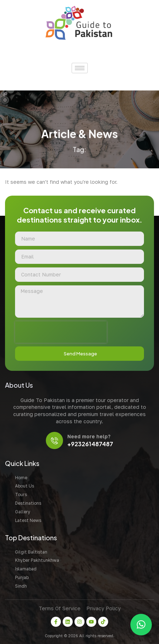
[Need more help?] (54, 440)
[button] (141, 625)
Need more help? (89, 436)
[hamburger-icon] (80, 68)
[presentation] (61, 332)
